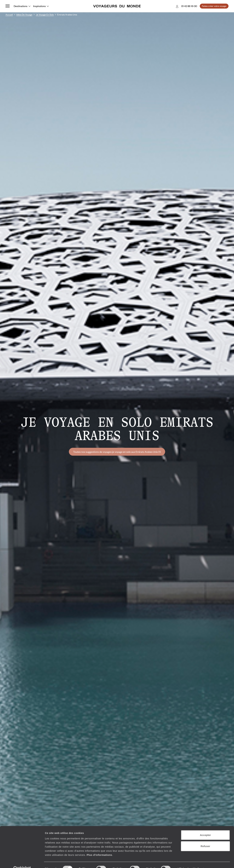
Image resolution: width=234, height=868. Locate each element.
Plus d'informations (99, 847)
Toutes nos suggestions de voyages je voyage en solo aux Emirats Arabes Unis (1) (117, 452)
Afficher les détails (189, 861)
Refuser (205, 839)
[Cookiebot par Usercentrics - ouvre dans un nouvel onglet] (22, 861)
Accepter (205, 828)
